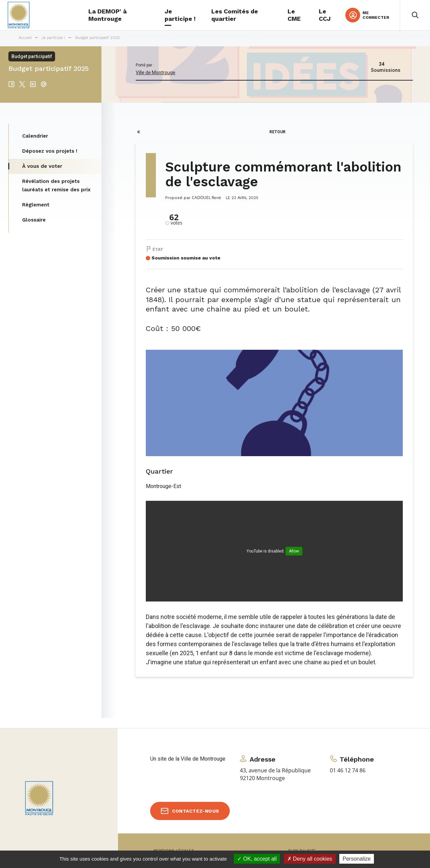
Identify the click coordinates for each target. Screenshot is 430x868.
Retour (277, 132)
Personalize (357, 859)
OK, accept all (257, 859)
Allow (294, 551)
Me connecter (376, 15)
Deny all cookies (310, 859)
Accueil (25, 38)
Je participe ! (53, 38)
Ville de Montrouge (156, 73)
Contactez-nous (196, 811)
